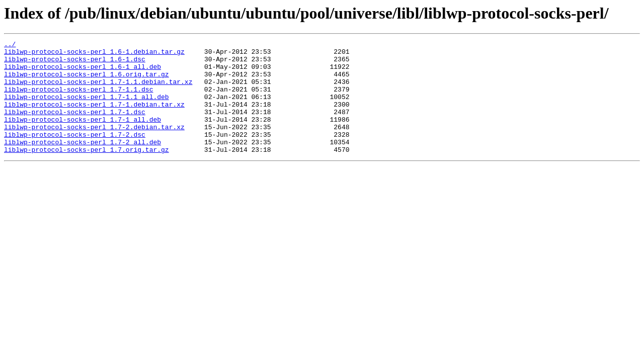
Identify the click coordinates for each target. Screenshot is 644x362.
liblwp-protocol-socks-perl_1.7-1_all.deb (83, 136)
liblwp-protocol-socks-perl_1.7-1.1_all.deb (87, 109)
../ (10, 45)
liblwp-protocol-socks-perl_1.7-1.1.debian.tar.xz (98, 90)
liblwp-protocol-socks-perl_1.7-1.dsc (75, 127)
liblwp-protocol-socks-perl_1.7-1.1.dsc (78, 100)
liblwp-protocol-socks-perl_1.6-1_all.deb (83, 72)
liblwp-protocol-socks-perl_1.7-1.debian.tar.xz (94, 118)
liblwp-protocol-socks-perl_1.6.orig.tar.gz (87, 81)
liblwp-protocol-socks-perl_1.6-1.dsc (75, 63)
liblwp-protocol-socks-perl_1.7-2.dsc (75, 154)
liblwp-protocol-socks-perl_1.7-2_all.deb (83, 163)
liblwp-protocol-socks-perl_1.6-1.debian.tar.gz (94, 54)
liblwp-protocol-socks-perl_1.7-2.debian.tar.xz (94, 145)
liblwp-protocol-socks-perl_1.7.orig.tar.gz (87, 172)
